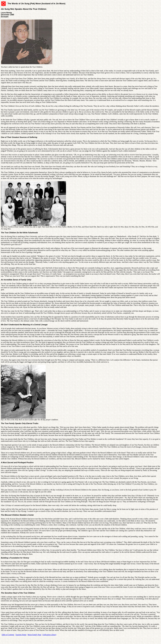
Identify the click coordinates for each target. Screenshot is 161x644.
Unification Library (49, 635)
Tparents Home (21, 635)
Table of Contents (8, 635)
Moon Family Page (34, 635)
